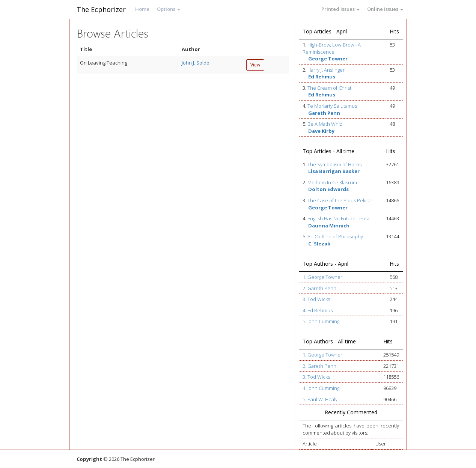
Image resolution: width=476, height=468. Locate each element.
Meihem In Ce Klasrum (332, 182)
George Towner (328, 59)
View (255, 65)
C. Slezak (319, 244)
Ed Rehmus (322, 77)
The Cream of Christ (329, 88)
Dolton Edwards (328, 189)
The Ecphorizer (101, 9)
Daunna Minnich (329, 226)
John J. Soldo (196, 63)
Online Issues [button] (385, 9)
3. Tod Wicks (316, 299)
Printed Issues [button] (340, 9)
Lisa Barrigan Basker (334, 171)
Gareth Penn (324, 113)
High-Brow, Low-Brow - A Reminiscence (332, 48)
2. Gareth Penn (319, 288)
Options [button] (169, 9)
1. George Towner (322, 277)
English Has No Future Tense (339, 218)
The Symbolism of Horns (334, 164)
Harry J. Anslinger (326, 70)
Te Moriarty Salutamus (332, 106)
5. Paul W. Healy (320, 399)
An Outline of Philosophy (335, 236)
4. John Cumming (321, 388)
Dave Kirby (321, 131)
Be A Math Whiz (325, 124)
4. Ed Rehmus (318, 310)
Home (142, 9)
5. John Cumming (321, 321)
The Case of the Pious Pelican (340, 200)
